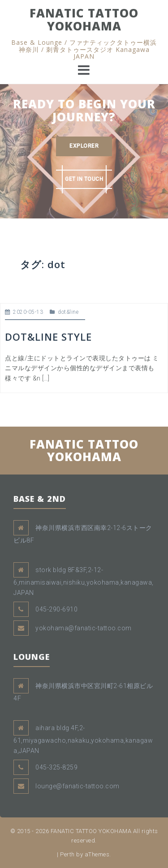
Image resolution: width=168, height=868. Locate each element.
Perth (67, 854)
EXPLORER (84, 146)
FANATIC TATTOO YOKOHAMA (84, 19)
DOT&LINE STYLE (48, 337)
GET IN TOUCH (84, 179)
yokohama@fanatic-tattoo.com (84, 628)
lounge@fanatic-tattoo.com (78, 786)
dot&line (68, 312)
